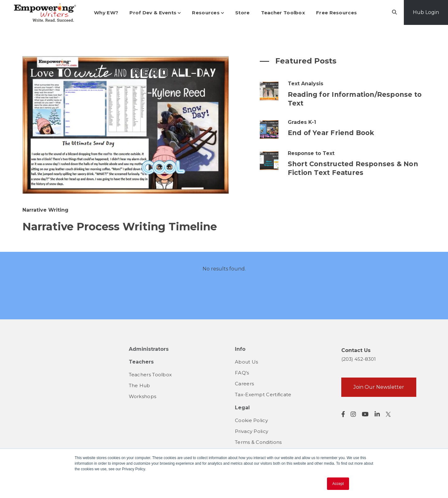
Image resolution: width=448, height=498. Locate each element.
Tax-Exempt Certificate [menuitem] (263, 395)
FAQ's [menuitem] (242, 373)
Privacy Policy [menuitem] (252, 431)
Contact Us (356, 350)
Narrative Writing (45, 210)
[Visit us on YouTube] (365, 414)
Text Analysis (306, 84)
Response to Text (311, 153)
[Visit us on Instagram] (353, 414)
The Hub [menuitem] (140, 385)
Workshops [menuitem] (143, 396)
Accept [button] (338, 484)
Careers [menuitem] (244, 384)
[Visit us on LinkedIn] (377, 414)
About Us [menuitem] (246, 362)
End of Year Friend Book (331, 133)
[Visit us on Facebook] (343, 414)
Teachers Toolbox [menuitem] (150, 375)
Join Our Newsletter (379, 387)
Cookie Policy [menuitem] (251, 420)
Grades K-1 (302, 122)
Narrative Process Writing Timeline (120, 227)
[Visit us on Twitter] (388, 414)
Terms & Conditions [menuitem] (258, 442)
